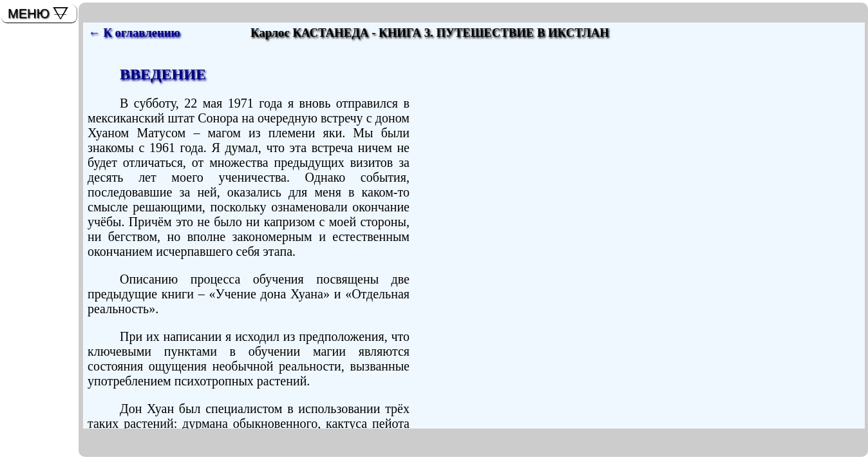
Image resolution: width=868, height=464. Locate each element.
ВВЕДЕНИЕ (163, 74)
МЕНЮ (29, 14)
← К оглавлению (134, 33)
